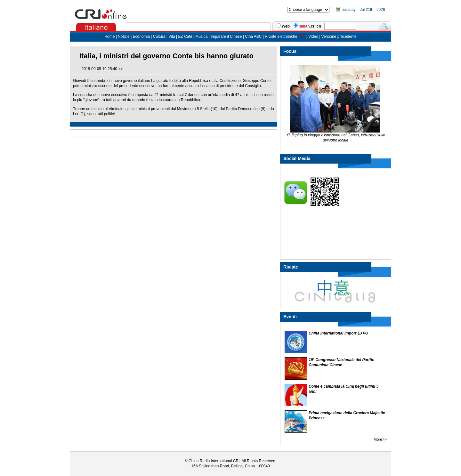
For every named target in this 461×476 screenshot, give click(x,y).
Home (109, 36)
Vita (172, 36)
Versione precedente (339, 36)
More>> (380, 440)
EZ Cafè (185, 36)
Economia (141, 36)
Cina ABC (253, 36)
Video (313, 36)
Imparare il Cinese (226, 36)
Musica (202, 36)
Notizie (124, 36)
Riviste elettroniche (281, 36)
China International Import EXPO (338, 333)
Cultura (159, 36)
